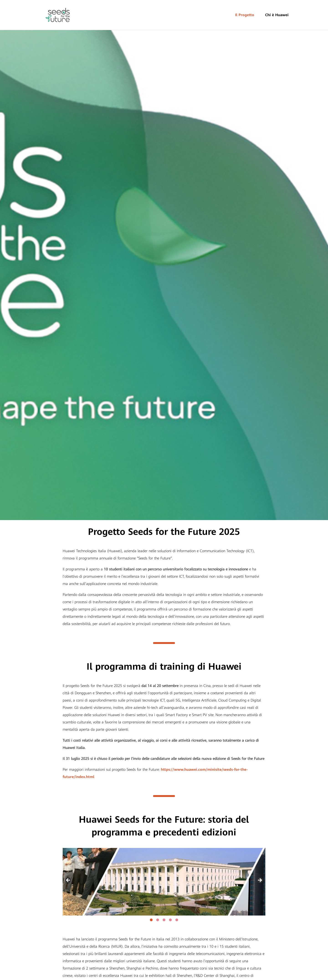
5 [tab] (177, 920)
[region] (164, 882)
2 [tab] (158, 920)
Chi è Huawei (277, 15)
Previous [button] (68, 880)
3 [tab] (164, 920)
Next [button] (260, 880)
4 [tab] (170, 920)
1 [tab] (151, 920)
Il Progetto (245, 15)
